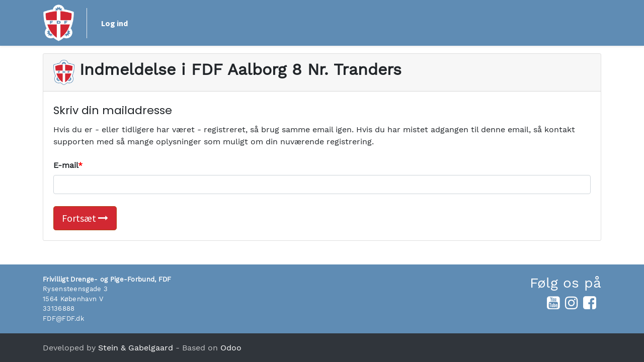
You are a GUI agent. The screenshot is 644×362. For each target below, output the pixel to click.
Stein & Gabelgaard (136, 348)
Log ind (114, 23)
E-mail (66, 165)
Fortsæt (85, 218)
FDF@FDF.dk (63, 319)
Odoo (231, 348)
